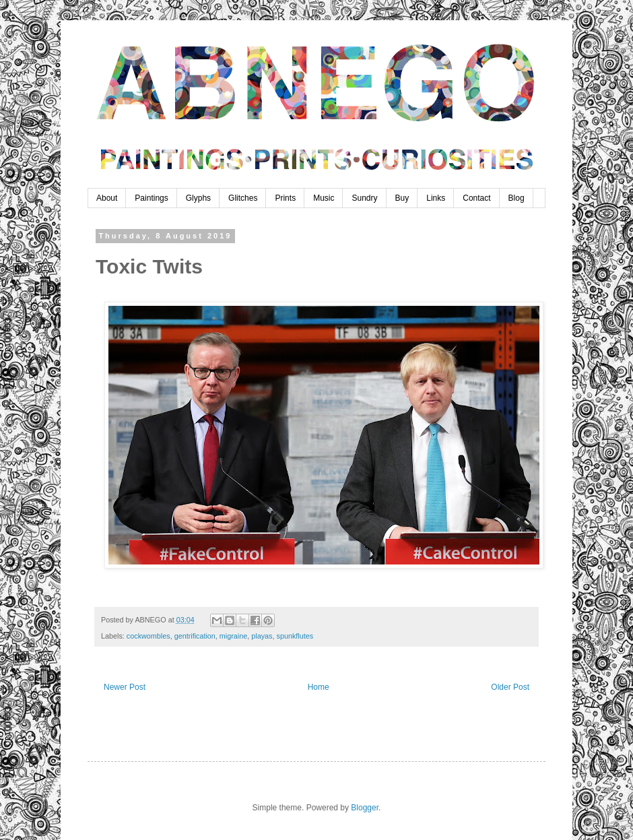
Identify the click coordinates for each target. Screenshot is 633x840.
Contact (476, 198)
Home (319, 687)
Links (436, 198)
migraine (233, 636)
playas (262, 636)
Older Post (510, 687)
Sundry (364, 198)
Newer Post (125, 687)
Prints (285, 198)
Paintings (151, 198)
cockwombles (148, 636)
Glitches (243, 198)
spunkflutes (295, 636)
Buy (402, 198)
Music (324, 198)
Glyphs (198, 198)
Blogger (365, 808)
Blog (517, 198)
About (107, 198)
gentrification (195, 636)
